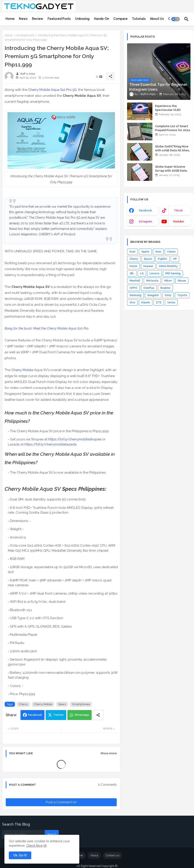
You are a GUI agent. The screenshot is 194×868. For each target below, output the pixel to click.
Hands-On (102, 19)
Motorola (152, 281)
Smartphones (25, 35)
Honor (133, 266)
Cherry (23, 704)
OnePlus (149, 288)
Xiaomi (146, 302)
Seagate (153, 295)
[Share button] (98, 715)
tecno (171, 302)
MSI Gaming (173, 273)
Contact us (113, 855)
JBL (132, 273)
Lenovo (154, 273)
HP (175, 259)
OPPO (133, 288)
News (23, 19)
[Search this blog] (23, 834)
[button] (176, 19)
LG (142, 273)
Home (10, 19)
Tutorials (139, 19)
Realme (165, 288)
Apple (145, 252)
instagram (145, 222)
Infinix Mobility (168, 266)
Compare (120, 19)
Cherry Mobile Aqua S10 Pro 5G (52, 90)
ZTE (159, 302)
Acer (132, 252)
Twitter (58, 715)
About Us (157, 19)
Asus (158, 252)
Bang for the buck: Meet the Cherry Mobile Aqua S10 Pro (47, 328)
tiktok (178, 211)
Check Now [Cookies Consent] (34, 846)
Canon (171, 252)
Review (38, 19)
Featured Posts (59, 19)
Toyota (182, 295)
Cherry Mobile (22, 370)
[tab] (10, 19)
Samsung (135, 295)
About (94, 855)
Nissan (182, 281)
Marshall (135, 281)
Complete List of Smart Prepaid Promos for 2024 (173, 128)
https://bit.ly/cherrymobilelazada (50, 444)
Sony (168, 295)
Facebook (35, 715)
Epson (148, 259)
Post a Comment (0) (61, 802)
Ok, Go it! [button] (20, 855)
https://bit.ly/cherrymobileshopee (75, 439)
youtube (178, 222)
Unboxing (82, 19)
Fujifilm (163, 259)
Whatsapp (82, 715)
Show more (109, 753)
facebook (145, 211)
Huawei (148, 266)
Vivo (132, 302)
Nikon (168, 281)
